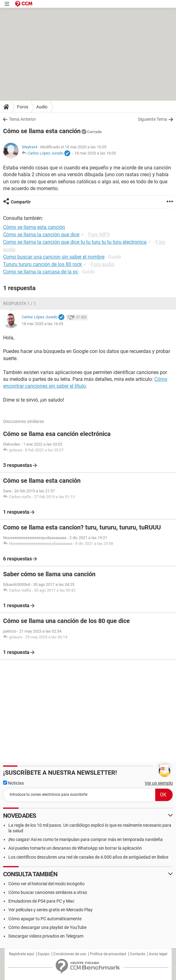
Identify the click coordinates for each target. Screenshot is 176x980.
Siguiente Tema (152, 119)
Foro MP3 (99, 235)
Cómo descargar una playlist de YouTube (47, 927)
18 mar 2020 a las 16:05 (95, 153)
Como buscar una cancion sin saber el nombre (54, 257)
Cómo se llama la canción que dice (41, 235)
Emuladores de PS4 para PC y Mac (41, 901)
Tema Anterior (22, 119)
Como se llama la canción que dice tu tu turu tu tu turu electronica (75, 242)
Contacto (138, 954)
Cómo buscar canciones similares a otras (48, 892)
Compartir (21, 202)
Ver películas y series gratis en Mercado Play (51, 910)
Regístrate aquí (22, 954)
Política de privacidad (108, 954)
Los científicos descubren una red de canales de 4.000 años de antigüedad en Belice (88, 857)
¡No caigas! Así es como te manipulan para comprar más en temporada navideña (86, 839)
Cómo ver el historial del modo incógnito (46, 884)
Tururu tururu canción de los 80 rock (42, 264)
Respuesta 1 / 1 (20, 303)
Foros (23, 107)
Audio (42, 107)
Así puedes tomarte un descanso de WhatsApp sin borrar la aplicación (75, 848)
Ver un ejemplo (159, 783)
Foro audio (103, 264)
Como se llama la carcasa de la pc (41, 272)
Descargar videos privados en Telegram (46, 936)
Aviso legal (158, 954)
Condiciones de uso (70, 954)
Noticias (13, 783)
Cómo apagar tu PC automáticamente (45, 919)
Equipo (44, 954)
